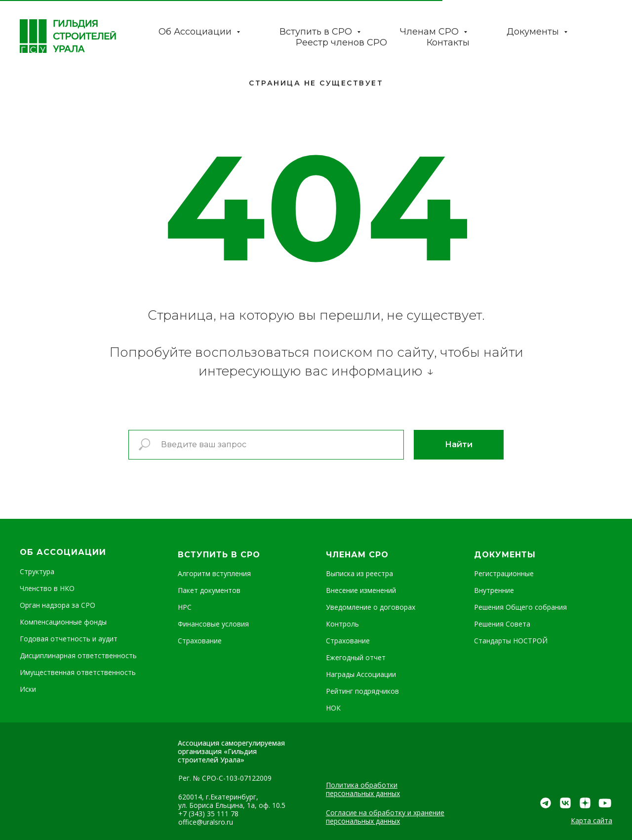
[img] (605, 803)
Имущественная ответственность (78, 672)
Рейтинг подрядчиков (362, 691)
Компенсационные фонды (63, 622)
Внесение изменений (361, 590)
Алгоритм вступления (214, 573)
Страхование (200, 641)
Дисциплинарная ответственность (78, 655)
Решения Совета (502, 624)
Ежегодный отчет (356, 657)
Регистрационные (504, 573)
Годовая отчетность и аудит (69, 639)
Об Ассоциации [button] (196, 32)
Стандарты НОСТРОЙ (511, 641)
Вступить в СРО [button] (317, 32)
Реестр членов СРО (341, 42)
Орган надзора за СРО (58, 605)
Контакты (448, 42)
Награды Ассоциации (361, 674)
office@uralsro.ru (206, 822)
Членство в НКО (47, 588)
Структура (37, 571)
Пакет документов (209, 590)
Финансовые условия (213, 624)
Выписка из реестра (359, 573)
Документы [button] (534, 32)
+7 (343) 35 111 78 (208, 814)
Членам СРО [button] (431, 32)
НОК (333, 708)
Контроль (342, 624)
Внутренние (494, 590)
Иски (28, 689)
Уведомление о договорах (371, 607)
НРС (185, 607)
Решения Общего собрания (520, 607)
